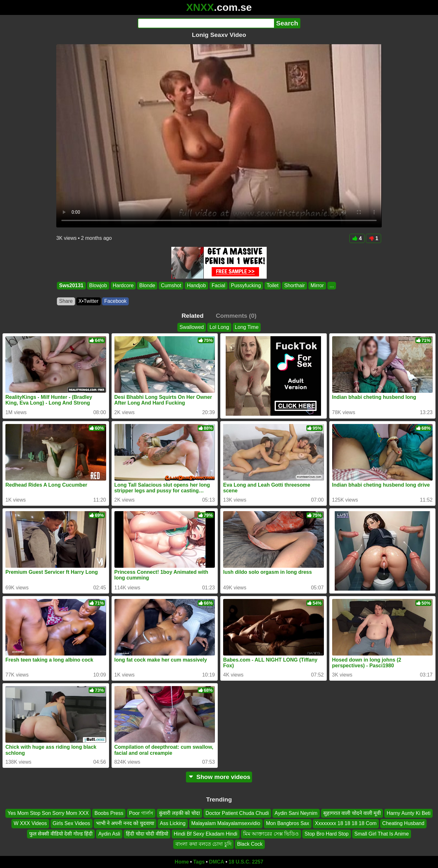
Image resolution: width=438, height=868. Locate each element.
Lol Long (219, 327)
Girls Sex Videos (72, 823)
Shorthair (294, 285)
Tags (199, 862)
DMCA (216, 862)
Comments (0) (236, 316)
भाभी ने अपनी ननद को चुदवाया (125, 823)
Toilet (273, 285)
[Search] (206, 23)
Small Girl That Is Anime (382, 833)
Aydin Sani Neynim (296, 813)
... (332, 285)
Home (182, 862)
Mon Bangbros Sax (288, 823)
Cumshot (171, 285)
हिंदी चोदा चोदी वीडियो (147, 833)
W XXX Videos (30, 823)
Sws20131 (71, 285)
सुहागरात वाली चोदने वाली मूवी (352, 813)
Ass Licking (173, 823)
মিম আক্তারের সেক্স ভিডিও (271, 833)
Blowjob (98, 285)
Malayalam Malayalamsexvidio (226, 823)
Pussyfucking (246, 285)
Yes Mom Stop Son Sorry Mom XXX (48, 813)
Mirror (317, 285)
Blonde (147, 285)
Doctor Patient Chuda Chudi (237, 813)
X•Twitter (89, 301)
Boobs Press (109, 813)
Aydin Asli (109, 833)
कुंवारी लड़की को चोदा (179, 813)
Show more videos (219, 777)
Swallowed (192, 327)
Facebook (115, 301)
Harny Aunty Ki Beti (408, 813)
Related (192, 316)
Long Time (247, 327)
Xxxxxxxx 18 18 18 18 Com (346, 823)
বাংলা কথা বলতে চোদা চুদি (203, 844)
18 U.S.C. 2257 (246, 862)
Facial (219, 285)
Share (66, 301)
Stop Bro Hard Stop (327, 833)
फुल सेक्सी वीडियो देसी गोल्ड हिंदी (61, 833)
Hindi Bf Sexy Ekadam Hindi (206, 833)
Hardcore (123, 285)
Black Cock (250, 844)
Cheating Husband (404, 823)
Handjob (196, 285)
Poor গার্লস (141, 813)
